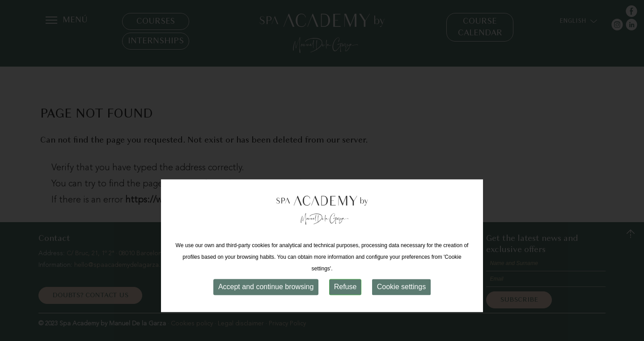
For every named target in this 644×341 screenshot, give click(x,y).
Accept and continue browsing (266, 304)
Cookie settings (401, 304)
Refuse (345, 304)
